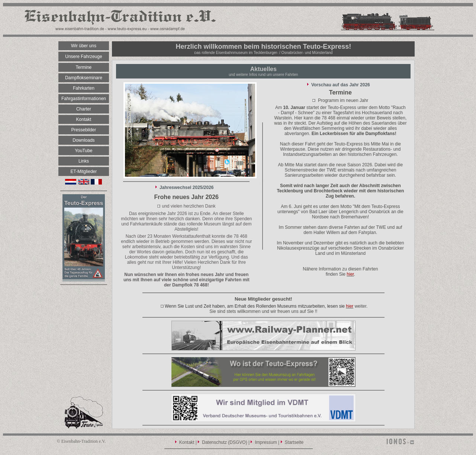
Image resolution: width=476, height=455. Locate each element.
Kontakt (187, 442)
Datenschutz (214, 442)
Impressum (266, 442)
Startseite (294, 442)
